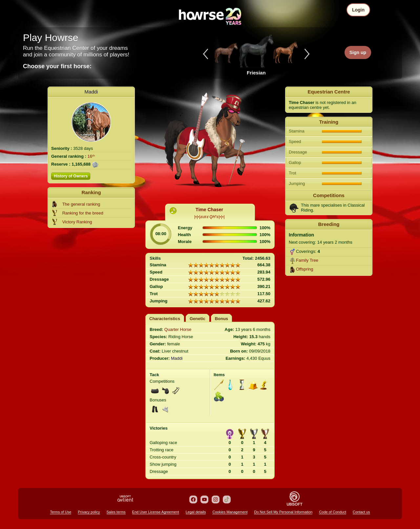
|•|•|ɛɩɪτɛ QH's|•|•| (210, 217)
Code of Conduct (333, 512)
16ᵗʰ (91, 156)
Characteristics (165, 319)
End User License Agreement (156, 512)
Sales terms (116, 512)
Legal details (196, 512)
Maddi (91, 92)
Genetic (198, 319)
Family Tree (307, 260)
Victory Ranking (77, 222)
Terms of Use (61, 512)
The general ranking (81, 204)
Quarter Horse (178, 329)
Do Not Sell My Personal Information (283, 512)
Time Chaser (209, 210)
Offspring (305, 269)
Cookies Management (230, 512)
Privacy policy (89, 512)
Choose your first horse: (57, 66)
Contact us (361, 512)
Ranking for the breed (83, 213)
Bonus (221, 319)
